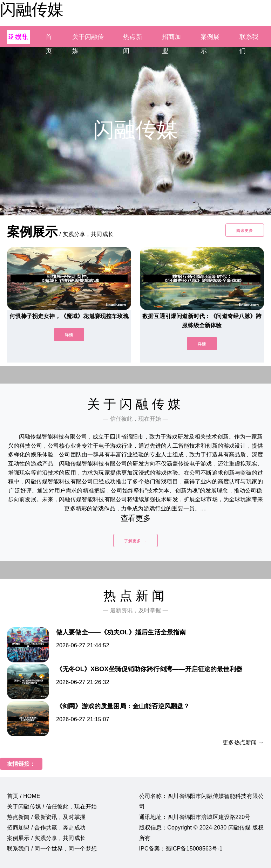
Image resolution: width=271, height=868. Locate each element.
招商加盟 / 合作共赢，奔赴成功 (46, 828)
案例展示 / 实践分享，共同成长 (46, 838)
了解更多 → (135, 541)
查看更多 (135, 518)
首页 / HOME (24, 796)
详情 (69, 335)
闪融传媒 (32, 9)
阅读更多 (245, 230)
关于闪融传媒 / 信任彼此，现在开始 (52, 807)
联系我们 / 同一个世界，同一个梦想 (52, 849)
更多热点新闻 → (243, 742)
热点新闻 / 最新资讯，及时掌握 (46, 817)
